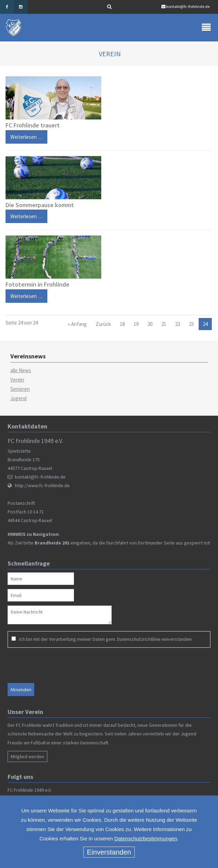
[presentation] (52, 665)
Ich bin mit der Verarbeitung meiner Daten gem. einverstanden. (106, 639)
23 (191, 324)
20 (150, 324)
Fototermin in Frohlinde (37, 284)
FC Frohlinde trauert (33, 125)
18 (122, 324)
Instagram (21, 7)
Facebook (7, 7)
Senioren (20, 389)
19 (136, 324)
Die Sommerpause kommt (40, 205)
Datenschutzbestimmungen (146, 838)
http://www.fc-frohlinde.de (42, 485)
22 (178, 324)
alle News (21, 370)
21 (164, 324)
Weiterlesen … (24, 135)
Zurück (103, 324)
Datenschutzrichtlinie (139, 639)
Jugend (18, 398)
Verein (17, 380)
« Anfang (77, 324)
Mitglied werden (27, 756)
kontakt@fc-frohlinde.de (188, 6)
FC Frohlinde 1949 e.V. (30, 790)
